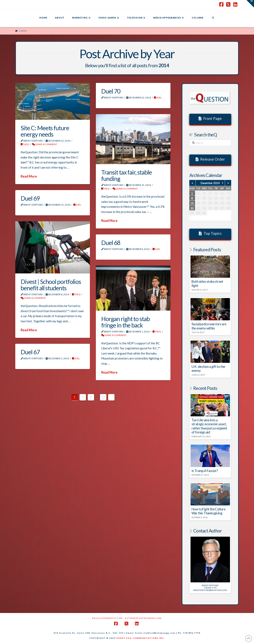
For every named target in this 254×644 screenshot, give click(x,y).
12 (103, 397)
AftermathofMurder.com (143, 618)
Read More (29, 176)
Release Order (210, 159)
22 (192, 208)
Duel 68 (111, 243)
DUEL (158, 98)
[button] (250, 4)
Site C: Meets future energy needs (45, 131)
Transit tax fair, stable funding (127, 175)
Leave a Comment (45, 144)
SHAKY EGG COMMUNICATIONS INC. (141, 638)
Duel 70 (111, 91)
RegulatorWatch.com (107, 618)
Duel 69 (30, 198)
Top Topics (210, 233)
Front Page (210, 118)
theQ (25, 144)
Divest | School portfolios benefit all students (51, 285)
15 (192, 203)
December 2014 (210, 183)
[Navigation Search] (213, 18)
